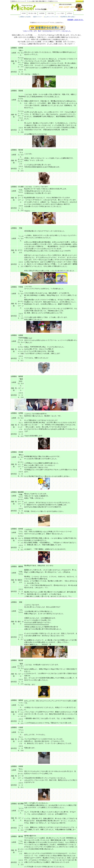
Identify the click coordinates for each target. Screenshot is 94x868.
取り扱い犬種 (32, 13)
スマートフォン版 (80, 1)
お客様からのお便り (25, 17)
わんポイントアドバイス (51, 17)
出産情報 (42, 13)
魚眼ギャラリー (38, 17)
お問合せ (70, 13)
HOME (24, 13)
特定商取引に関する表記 (67, 17)
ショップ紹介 (60, 13)
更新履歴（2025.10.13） (76, 20)
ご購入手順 (50, 13)
